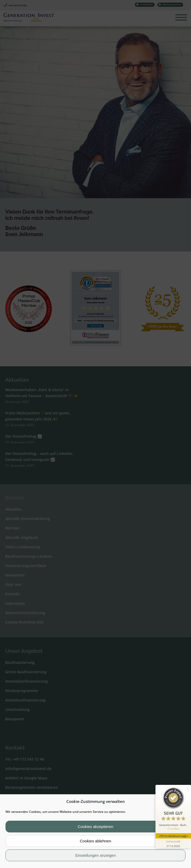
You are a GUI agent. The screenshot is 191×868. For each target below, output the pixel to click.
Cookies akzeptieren (96, 827)
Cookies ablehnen (95, 841)
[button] (183, 801)
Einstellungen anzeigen (95, 855)
